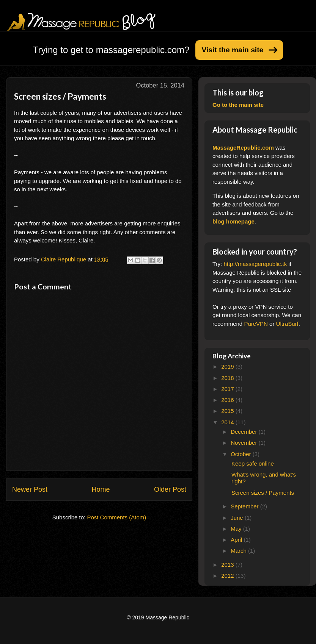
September (245, 506)
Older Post (170, 489)
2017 (228, 389)
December (244, 432)
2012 (228, 576)
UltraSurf (287, 324)
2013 (228, 565)
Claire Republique (64, 259)
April (237, 540)
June (238, 518)
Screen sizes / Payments (263, 493)
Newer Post (30, 489)
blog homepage (233, 221)
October (242, 454)
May (237, 529)
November (244, 443)
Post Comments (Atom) (116, 517)
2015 (228, 411)
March (239, 551)
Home (101, 489)
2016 (228, 400)
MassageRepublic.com (243, 148)
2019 (228, 367)
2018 (228, 378)
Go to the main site (238, 105)
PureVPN (256, 324)
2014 (228, 422)
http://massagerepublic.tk (255, 264)
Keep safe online (253, 463)
